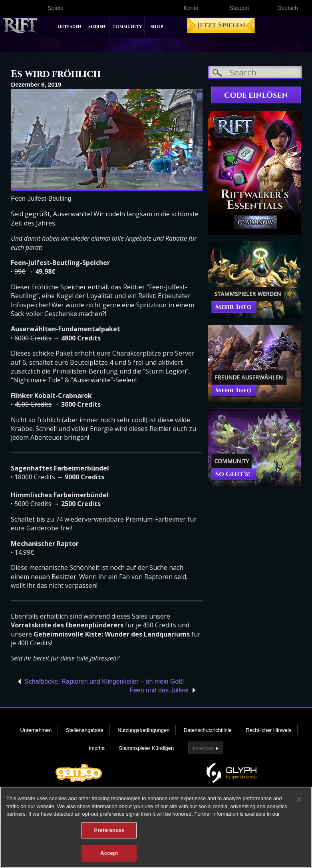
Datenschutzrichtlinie (208, 730)
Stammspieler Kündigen (146, 748)
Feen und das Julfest (159, 690)
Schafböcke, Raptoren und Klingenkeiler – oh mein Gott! (104, 681)
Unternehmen (36, 730)
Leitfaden (70, 27)
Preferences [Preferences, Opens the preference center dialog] (109, 833)
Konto (191, 8)
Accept (109, 857)
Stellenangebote (85, 730)
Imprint (97, 748)
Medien (97, 27)
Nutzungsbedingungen (143, 730)
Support (239, 8)
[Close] (299, 803)
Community (127, 27)
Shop (157, 27)
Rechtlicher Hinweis (268, 730)
